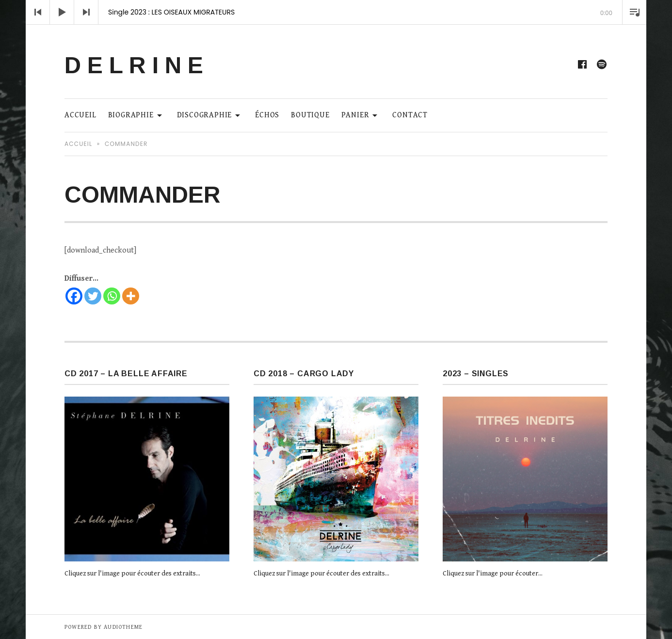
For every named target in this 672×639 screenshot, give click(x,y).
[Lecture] (62, 12)
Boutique (310, 115)
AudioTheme (123, 627)
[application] (336, 12)
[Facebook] (74, 296)
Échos (267, 115)
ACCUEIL (80, 115)
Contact (410, 115)
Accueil (78, 144)
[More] (131, 296)
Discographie (210, 115)
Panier (361, 115)
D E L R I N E (134, 65)
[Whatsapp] (112, 296)
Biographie (137, 115)
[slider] (336, 24)
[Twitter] (93, 296)
